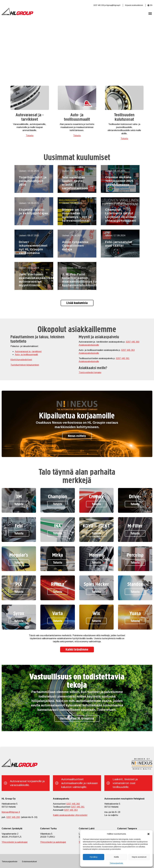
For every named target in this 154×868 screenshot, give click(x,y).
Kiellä (116, 857)
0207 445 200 (99, 5)
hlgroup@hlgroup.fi (113, 5)
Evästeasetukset (29, 862)
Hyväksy (94, 857)
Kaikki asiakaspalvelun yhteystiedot (70, 815)
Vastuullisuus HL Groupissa (77, 719)
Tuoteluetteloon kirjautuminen (25, 365)
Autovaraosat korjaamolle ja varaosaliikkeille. (27, 783)
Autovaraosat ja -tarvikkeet (28, 351)
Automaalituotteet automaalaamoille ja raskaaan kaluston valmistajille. (79, 783)
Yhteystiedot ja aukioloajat (15, 842)
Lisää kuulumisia (77, 303)
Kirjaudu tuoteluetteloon (134, 5)
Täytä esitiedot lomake (90, 372)
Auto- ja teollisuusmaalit (26, 355)
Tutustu (30, 136)
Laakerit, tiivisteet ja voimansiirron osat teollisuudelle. (125, 783)
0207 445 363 (128, 350)
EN (151, 5)
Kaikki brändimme (77, 650)
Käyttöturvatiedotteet (21, 360)
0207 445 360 (133, 342)
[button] (148, 834)
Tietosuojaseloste (116, 863)
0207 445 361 (123, 358)
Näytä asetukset (139, 857)
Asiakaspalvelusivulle (89, 345)
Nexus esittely (77, 436)
